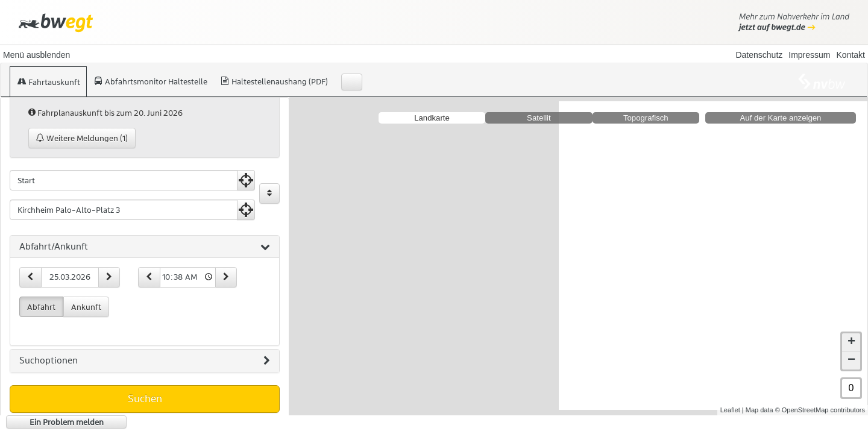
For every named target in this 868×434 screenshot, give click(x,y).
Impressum (809, 55)
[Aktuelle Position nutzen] (246, 180)
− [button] (851, 351)
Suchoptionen (145, 361)
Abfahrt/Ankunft (145, 247)
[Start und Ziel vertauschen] (269, 193)
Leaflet (730, 400)
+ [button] (851, 333)
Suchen (145, 398)
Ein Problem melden (67, 422)
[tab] (145, 247)
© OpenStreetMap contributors (820, 400)
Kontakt (851, 55)
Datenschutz (759, 55)
